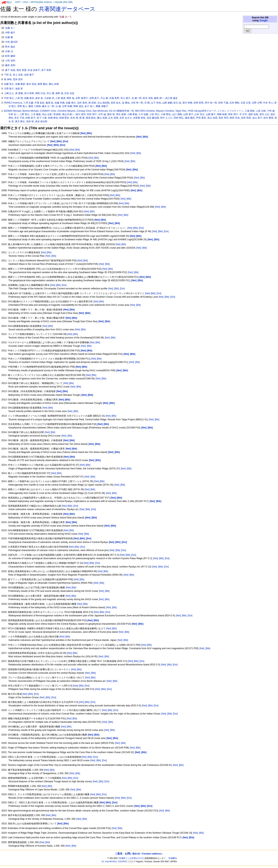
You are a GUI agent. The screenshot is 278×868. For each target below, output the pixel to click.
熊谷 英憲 (22, 70)
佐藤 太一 (10, 28)
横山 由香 (54, 84)
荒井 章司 (223, 118)
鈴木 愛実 (268, 118)
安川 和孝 (29, 93)
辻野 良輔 (67, 106)
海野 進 (59, 93)
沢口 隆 (50, 93)
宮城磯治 (173, 858)
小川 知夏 (143, 114)
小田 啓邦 (10, 61)
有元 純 (177, 103)
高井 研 (30, 121)
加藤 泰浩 (29, 98)
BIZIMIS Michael (13, 111)
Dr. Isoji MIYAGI (109, 861)
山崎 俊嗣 (167, 103)
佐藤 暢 (9, 37)
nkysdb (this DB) (64, 2)
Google (264, 20)
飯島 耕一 (159, 98)
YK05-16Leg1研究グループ (202, 111)
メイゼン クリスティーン (230, 111)
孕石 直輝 (121, 114)
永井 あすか (126, 118)
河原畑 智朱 (139, 118)
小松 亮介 (155, 114)
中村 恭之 (9, 98)
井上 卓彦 (18, 75)
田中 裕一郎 (211, 103)
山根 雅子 (211, 114)
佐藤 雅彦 (20, 84)
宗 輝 (147, 103)
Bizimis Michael (30, 111)
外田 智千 (92, 114)
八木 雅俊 (36, 114)
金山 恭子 (257, 118)
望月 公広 (264, 114)
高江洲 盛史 (171, 98)
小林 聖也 (166, 114)
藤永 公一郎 (48, 106)
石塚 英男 (114, 98)
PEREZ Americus (13, 103)
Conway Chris (84, 111)
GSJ (26, 2)
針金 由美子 (34, 70)
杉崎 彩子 (30, 118)
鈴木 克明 (148, 98)
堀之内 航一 (68, 114)
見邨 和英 (246, 118)
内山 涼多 (47, 114)
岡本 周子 (233, 114)
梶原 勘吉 (91, 118)
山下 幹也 (156, 103)
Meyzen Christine (165, 111)
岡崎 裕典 (222, 114)
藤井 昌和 (10, 65)
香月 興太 (20, 121)
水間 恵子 (94, 98)
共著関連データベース (67, 9)
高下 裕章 (46, 70)
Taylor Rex (181, 111)
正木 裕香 (113, 118)
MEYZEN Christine (145, 111)
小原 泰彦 (60, 98)
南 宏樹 (92, 103)
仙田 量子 (29, 75)
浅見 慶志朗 (153, 118)
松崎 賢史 (64, 118)
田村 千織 (223, 103)
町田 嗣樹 (10, 56)
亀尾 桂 (50, 103)
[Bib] (78, 150)
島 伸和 (8, 79)
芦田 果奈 (201, 118)
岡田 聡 (70, 98)
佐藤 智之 (9, 84)
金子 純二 (89, 106)
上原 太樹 (261, 111)
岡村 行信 (40, 93)
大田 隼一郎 (137, 103)
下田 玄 (8, 75)
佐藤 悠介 (71, 103)
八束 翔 (19, 98)
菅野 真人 (22, 106)
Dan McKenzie (100, 111)
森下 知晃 (10, 70)
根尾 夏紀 (43, 84)
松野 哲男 (199, 103)
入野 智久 (25, 114)
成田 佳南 (253, 114)
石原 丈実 (246, 103)
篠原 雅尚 (190, 118)
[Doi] (141, 228)
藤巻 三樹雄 (35, 106)
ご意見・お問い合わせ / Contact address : (139, 854)
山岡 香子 (188, 114)
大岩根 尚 (49, 98)
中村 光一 (13, 114)
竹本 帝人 (268, 103)
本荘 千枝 (19, 118)
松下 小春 (42, 118)
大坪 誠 (102, 114)
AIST (18, 2)
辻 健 (58, 106)
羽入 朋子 (125, 98)
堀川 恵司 (81, 114)
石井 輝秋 (234, 103)
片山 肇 (104, 98)
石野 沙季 (257, 103)
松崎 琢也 (53, 118)
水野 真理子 (82, 98)
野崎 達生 (78, 106)
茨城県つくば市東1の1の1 (131, 858)
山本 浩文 (199, 114)
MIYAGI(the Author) (41, 2)
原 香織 (19, 93)
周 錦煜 (57, 114)
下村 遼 (271, 111)
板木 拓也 (31, 84)
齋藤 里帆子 (102, 106)
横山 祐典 (102, 118)
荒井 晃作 (18, 79)
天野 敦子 (9, 89)
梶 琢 (82, 118)
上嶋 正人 (9, 93)
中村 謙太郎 (11, 42)
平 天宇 (243, 114)
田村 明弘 (179, 118)
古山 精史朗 (103, 103)
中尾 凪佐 (39, 103)
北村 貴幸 (82, 103)
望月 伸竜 (187, 103)
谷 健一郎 (137, 98)
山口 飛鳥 (177, 114)
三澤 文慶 (28, 103)
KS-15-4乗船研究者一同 (121, 111)
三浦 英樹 (250, 111)
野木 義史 (10, 47)
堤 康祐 (126, 103)
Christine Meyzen (66, 111)
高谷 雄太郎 (41, 121)
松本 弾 (74, 118)
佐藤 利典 (60, 103)
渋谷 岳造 (69, 93)
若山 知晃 (212, 118)
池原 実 (19, 89)
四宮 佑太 (116, 103)
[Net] (72, 150)
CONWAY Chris (48, 111)
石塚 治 (9, 51)
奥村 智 (111, 114)
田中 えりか (166, 118)
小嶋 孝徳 (132, 114)
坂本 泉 (39, 98)
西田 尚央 (235, 118)
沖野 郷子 (10, 33)
